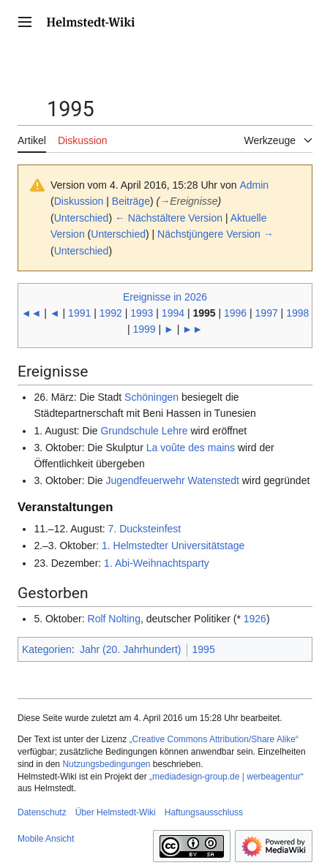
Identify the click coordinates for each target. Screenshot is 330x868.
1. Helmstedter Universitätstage (173, 546)
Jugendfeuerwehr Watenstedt (172, 480)
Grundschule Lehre (144, 431)
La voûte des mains (191, 448)
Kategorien (47, 649)
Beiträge (131, 201)
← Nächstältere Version (169, 218)
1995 (204, 649)
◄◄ (31, 313)
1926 (255, 619)
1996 (235, 313)
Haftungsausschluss (204, 812)
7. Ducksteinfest (145, 529)
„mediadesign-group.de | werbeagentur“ (226, 777)
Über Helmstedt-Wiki (116, 812)
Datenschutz (42, 812)
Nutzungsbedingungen (106, 764)
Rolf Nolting (114, 619)
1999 (144, 329)
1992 (111, 313)
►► (192, 329)
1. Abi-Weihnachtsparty (157, 563)
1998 (297, 313)
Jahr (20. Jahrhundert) (131, 649)
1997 (267, 313)
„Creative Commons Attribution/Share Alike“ (214, 739)
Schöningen (151, 397)
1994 (173, 313)
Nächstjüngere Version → (215, 234)
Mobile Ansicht (46, 839)
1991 (79, 313)
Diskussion (79, 201)
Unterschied (82, 218)
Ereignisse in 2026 (165, 297)
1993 (142, 313)
